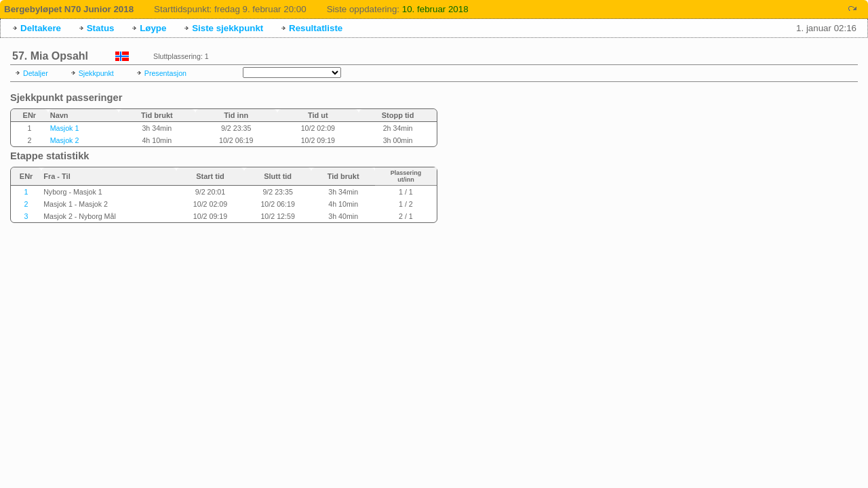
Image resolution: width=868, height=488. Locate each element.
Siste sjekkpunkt (228, 28)
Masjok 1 (65, 128)
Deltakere (41, 28)
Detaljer (36, 73)
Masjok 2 (65, 140)
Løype (153, 28)
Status (101, 28)
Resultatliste (316, 28)
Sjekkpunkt (96, 73)
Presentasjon (165, 73)
